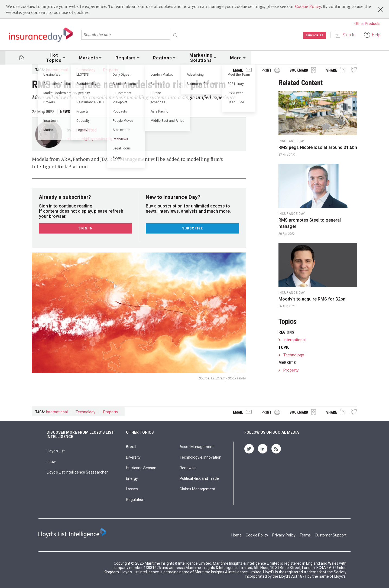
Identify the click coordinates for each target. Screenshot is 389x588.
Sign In (349, 35)
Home (236, 535)
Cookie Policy (308, 6)
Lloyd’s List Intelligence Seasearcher (77, 472)
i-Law (51, 462)
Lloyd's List (56, 451)
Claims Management (197, 489)
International (57, 70)
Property (111, 70)
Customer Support (331, 535)
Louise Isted (85, 130)
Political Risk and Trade (199, 478)
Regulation (135, 500)
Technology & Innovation (200, 457)
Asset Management (197, 447)
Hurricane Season (141, 468)
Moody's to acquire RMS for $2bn (312, 299)
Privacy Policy (284, 535)
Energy (132, 478)
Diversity (133, 457)
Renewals (188, 468)
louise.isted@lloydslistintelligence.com (97, 139)
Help (376, 35)
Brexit (131, 447)
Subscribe (313, 35)
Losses (132, 489)
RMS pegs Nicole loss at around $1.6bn (318, 147)
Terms (305, 535)
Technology (85, 70)
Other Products (367, 24)
